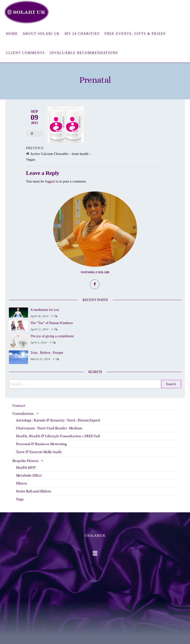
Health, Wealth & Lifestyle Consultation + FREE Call (58, 436)
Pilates (22, 483)
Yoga (20, 499)
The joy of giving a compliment (52, 336)
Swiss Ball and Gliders (34, 491)
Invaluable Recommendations (84, 53)
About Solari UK (41, 34)
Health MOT (26, 467)
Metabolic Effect (29, 475)
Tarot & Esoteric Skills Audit (39, 452)
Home (12, 34)
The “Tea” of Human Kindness (52, 323)
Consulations (23, 414)
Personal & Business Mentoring (41, 444)
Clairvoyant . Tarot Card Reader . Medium (49, 428)
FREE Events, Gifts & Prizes (135, 34)
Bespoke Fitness (26, 461)
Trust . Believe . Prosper (47, 353)
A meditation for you (45, 310)
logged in (52, 181)
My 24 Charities (82, 34)
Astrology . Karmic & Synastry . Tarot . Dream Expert (58, 420)
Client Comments (25, 53)
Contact (19, 406)
